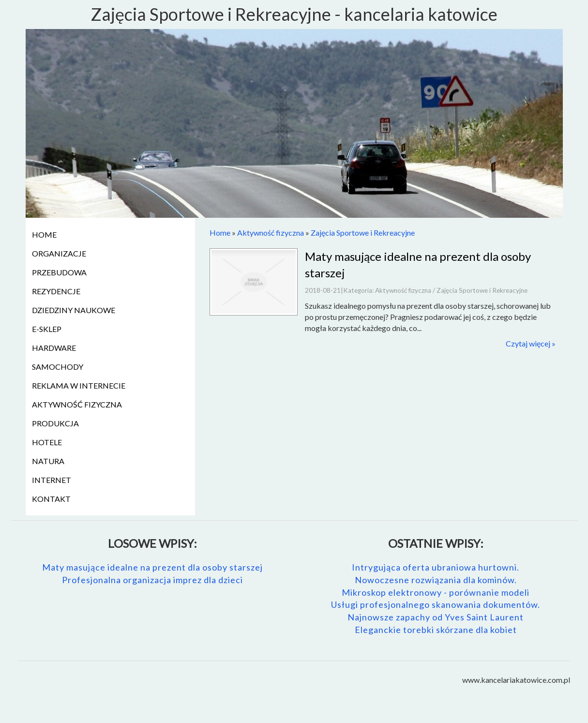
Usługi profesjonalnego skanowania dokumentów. (436, 604)
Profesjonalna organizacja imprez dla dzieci (152, 580)
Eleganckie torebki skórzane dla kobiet (436, 630)
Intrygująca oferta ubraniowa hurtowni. (436, 567)
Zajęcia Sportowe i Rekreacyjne (363, 233)
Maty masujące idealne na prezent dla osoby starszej (152, 567)
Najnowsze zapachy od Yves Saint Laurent (436, 617)
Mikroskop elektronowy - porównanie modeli (436, 592)
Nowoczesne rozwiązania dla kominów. (436, 580)
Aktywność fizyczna (271, 233)
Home (220, 233)
